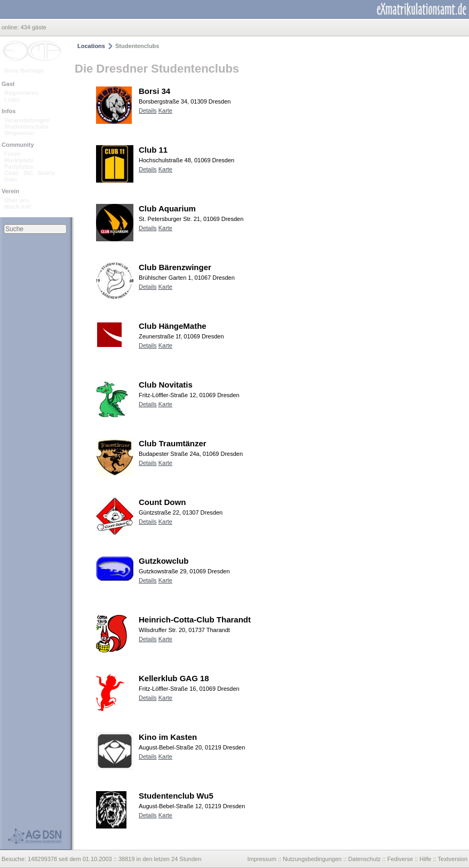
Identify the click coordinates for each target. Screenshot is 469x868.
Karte (165, 111)
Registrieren (21, 93)
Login (12, 99)
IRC (29, 173)
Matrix (46, 173)
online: (11, 27)
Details (148, 111)
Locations (91, 46)
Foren (13, 154)
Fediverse (400, 859)
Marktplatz (19, 160)
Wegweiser (19, 133)
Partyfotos (19, 167)
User (11, 179)
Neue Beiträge (24, 70)
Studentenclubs (26, 127)
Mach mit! (18, 207)
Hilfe (425, 859)
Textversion (452, 859)
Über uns (17, 200)
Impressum (261, 859)
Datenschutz (364, 859)
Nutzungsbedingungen (312, 859)
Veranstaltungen (27, 120)
